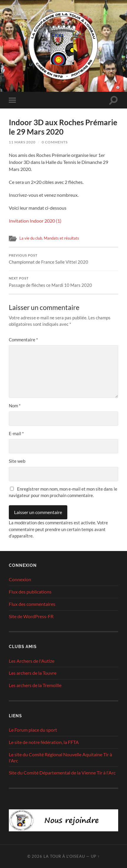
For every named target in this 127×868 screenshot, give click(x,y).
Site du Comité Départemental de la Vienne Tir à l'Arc (62, 773)
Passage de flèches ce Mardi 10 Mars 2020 (63, 282)
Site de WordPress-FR (31, 616)
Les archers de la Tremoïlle (35, 685)
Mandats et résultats (61, 238)
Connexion (20, 579)
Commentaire (23, 340)
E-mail (16, 433)
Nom (15, 406)
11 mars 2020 (22, 142)
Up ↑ (95, 856)
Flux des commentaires (32, 604)
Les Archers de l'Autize (32, 661)
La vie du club (31, 238)
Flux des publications (30, 592)
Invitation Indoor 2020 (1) (35, 221)
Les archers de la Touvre (33, 673)
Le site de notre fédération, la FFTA (44, 742)
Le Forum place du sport (33, 730)
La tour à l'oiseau (64, 856)
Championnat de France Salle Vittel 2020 (63, 259)
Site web (17, 461)
